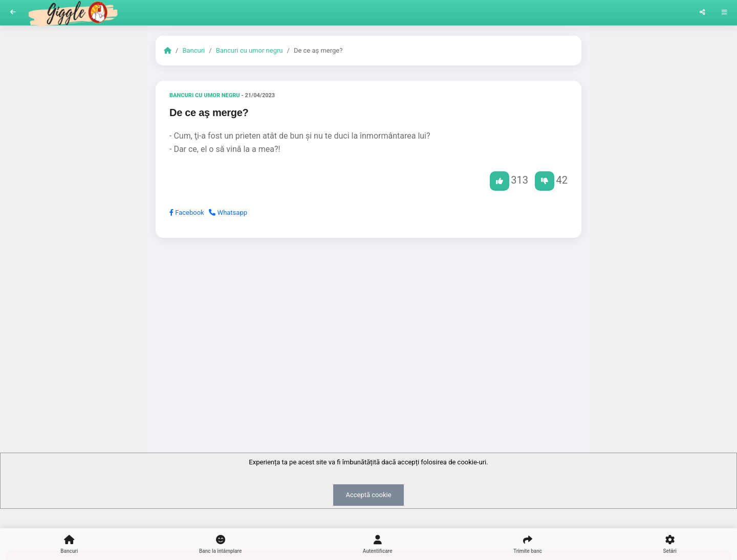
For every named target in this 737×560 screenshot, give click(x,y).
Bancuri (193, 50)
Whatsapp (228, 212)
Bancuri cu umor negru (250, 50)
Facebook (187, 212)
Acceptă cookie (368, 495)
